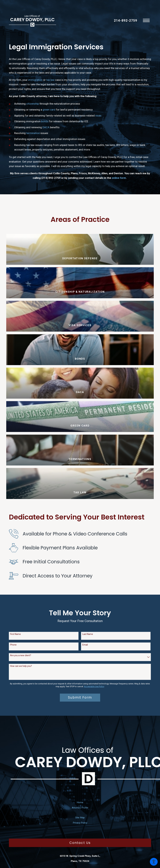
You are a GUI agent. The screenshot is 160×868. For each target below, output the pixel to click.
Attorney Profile (80, 808)
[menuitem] (80, 802)
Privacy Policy (80, 823)
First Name (15, 634)
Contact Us (80, 843)
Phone (13, 645)
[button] (154, 862)
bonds (45, 121)
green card (49, 110)
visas (98, 116)
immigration (35, 80)
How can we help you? (21, 666)
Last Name (88, 634)
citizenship (33, 104)
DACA (46, 127)
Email (85, 645)
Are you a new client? (21, 655)
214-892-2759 (125, 21)
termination (33, 133)
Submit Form (80, 697)
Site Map (80, 818)
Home (80, 802)
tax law (50, 80)
